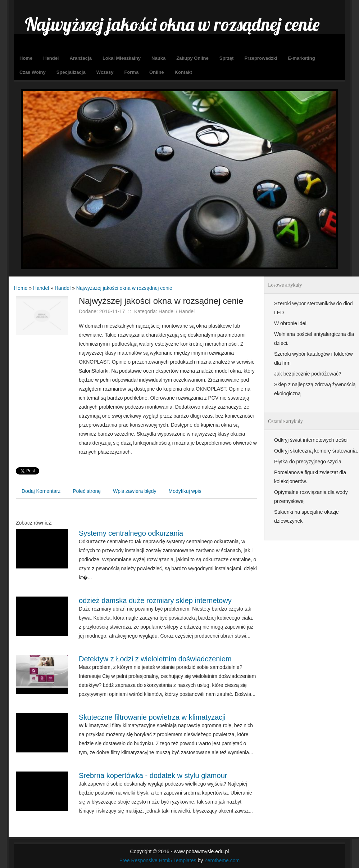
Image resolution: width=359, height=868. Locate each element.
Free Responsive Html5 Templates (158, 860)
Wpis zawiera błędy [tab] (135, 491)
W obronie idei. (291, 323)
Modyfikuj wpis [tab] (185, 491)
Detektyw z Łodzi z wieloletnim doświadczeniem (155, 659)
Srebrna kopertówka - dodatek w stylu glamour (153, 775)
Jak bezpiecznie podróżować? (308, 374)
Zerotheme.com (222, 860)
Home (21, 288)
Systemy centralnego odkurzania (131, 533)
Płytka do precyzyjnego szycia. (308, 462)
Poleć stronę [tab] (87, 491)
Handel (41, 288)
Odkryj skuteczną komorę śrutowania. (316, 451)
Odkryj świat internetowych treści (311, 440)
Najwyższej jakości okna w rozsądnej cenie (124, 288)
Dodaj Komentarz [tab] (41, 491)
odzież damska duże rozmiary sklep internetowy (155, 601)
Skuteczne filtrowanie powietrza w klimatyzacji (152, 717)
